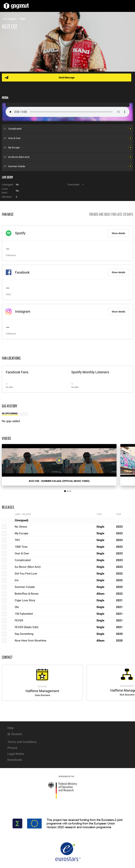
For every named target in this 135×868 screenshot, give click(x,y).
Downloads (15, 760)
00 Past (24, 413)
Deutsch (17, 734)
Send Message (67, 78)
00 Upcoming (10, 413)
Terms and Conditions (22, 742)
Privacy (12, 748)
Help (11, 728)
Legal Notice (16, 754)
